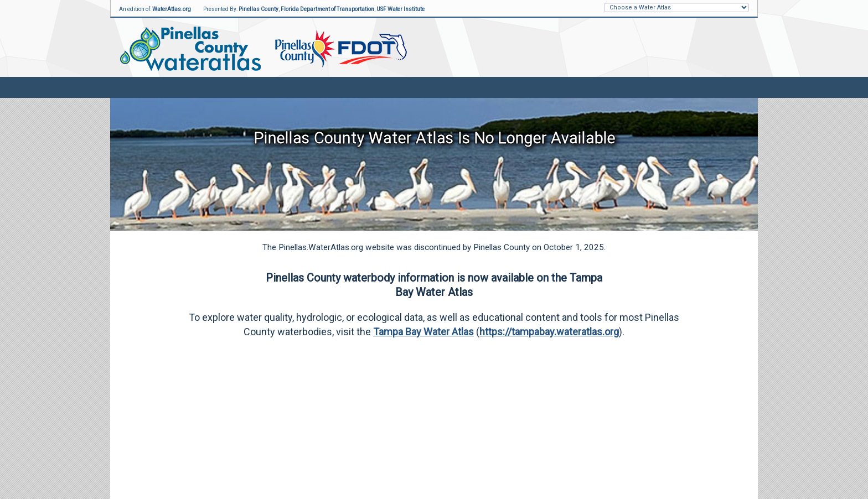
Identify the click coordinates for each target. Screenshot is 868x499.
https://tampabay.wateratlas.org (549, 332)
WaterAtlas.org (172, 9)
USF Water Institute (401, 9)
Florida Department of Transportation (327, 9)
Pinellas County (259, 9)
